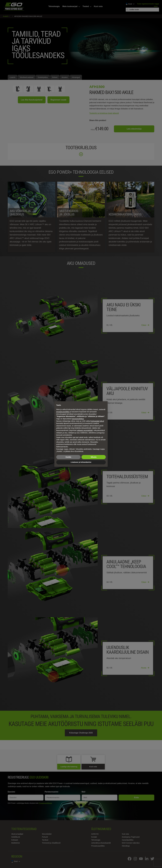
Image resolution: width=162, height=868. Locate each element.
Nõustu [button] (94, 457)
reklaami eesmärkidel (85, 430)
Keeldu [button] (68, 457)
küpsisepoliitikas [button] (78, 419)
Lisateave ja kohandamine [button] (81, 462)
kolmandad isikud (98, 421)
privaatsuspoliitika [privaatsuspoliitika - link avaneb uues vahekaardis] (63, 412)
